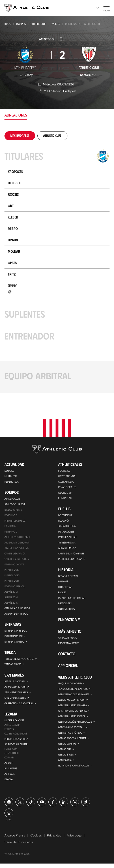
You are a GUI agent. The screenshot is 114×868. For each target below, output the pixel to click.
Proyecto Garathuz (16, 742)
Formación (11, 752)
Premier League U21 (15, 520)
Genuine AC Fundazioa (17, 609)
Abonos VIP (65, 492)
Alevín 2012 (11, 593)
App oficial (68, 667)
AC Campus (11, 772)
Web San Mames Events (72, 718)
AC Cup (8, 767)
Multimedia (11, 475)
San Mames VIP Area (16, 695)
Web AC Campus (67, 746)
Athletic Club (39, 24)
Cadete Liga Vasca (15, 554)
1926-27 (56, 24)
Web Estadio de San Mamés (74, 696)
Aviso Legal (74, 840)
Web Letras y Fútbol (70, 735)
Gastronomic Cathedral (19, 706)
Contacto (67, 655)
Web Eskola (65, 763)
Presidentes (65, 604)
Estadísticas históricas (72, 599)
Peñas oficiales (67, 486)
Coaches (10, 761)
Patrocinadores (68, 537)
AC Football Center (16, 748)
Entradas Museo (14, 643)
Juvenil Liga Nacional (17, 548)
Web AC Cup (65, 752)
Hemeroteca (12, 480)
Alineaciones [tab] (16, 115)
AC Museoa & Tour (15, 689)
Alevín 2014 (11, 598)
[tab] (20, 135)
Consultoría (12, 757)
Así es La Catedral (15, 683)
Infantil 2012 (12, 570)
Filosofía (63, 520)
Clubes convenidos (16, 736)
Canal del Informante (71, 554)
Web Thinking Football (72, 730)
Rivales (62, 593)
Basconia (10, 526)
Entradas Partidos (16, 632)
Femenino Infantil (15, 587)
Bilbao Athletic (13, 509)
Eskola (9, 783)
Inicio (8, 24)
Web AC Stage (66, 758)
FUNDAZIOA (68, 621)
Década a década (68, 576)
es (96, 8)
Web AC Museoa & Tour (72, 702)
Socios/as (64, 469)
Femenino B (11, 514)
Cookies (36, 840)
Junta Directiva (67, 526)
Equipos (21, 24)
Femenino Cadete (14, 565)
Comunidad (65, 497)
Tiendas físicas (13, 666)
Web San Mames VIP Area (73, 707)
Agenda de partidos (16, 615)
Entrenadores (67, 610)
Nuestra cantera (14, 723)
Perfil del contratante (71, 559)
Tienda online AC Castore (19, 661)
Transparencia (67, 542)
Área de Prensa (67, 548)
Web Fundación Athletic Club (75, 724)
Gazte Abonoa (67, 475)
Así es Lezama (12, 728)
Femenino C (11, 531)
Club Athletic (66, 480)
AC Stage (10, 778)
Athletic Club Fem (15, 503)
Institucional (66, 514)
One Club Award (68, 639)
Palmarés (64, 582)
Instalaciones (66, 531)
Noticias (9, 469)
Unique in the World (70, 685)
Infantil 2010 (12, 576)
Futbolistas (65, 588)
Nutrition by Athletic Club (74, 769)
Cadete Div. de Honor (17, 559)
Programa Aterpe (69, 644)
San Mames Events (15, 700)
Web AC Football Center (72, 741)
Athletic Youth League (17, 537)
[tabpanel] (57, 262)
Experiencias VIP (14, 638)
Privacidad (54, 840)
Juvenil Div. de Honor (17, 542)
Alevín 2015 (11, 604)
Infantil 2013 (12, 581)
